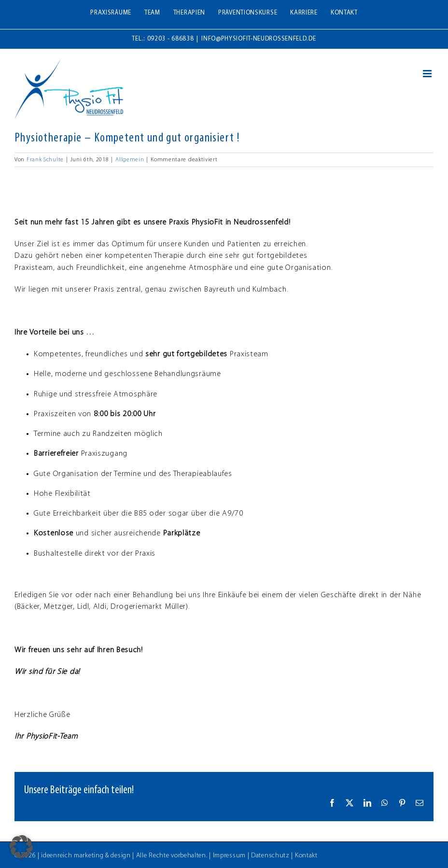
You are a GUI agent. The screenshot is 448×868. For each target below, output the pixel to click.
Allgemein (130, 160)
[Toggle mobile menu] (428, 74)
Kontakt (306, 856)
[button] (21, 847)
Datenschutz (270, 856)
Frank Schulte (45, 160)
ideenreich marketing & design (86, 856)
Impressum (229, 856)
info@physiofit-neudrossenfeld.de (259, 39)
